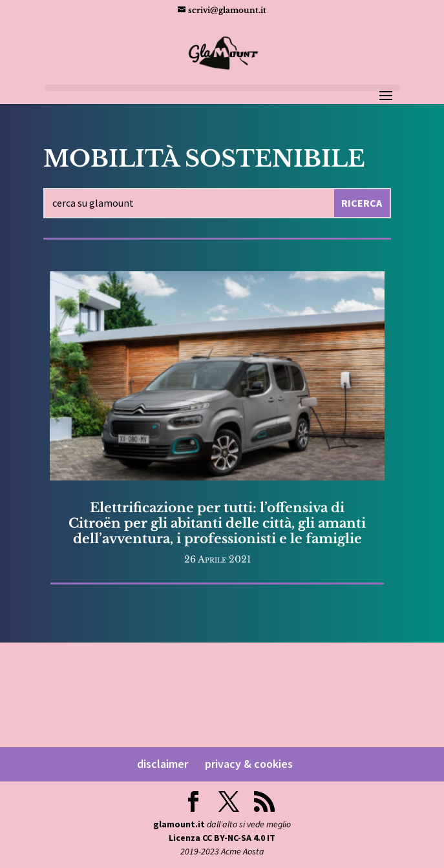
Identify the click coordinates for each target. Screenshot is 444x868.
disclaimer (163, 764)
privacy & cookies (249, 764)
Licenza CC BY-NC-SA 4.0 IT (222, 838)
